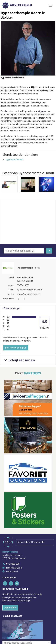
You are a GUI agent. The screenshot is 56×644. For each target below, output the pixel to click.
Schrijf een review (19, 360)
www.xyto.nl (12, 572)
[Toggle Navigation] (51, 5)
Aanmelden (10, 608)
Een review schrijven (16, 348)
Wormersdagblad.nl (21, 5)
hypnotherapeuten (14, 160)
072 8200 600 (13, 564)
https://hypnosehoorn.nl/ (29, 294)
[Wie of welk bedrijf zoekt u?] (24, 251)
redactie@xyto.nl (14, 568)
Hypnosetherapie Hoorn (28, 268)
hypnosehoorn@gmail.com (30, 290)
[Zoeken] (49, 251)
